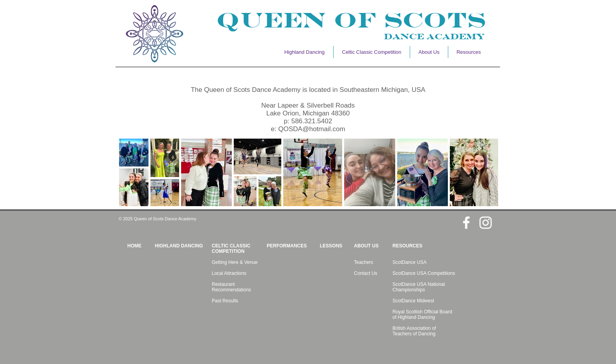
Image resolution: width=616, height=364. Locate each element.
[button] (429, 52)
